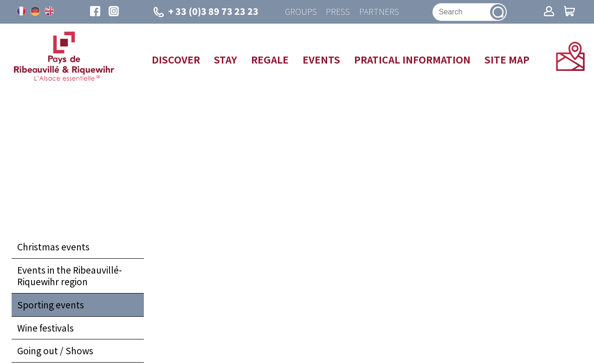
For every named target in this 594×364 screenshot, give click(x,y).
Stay (226, 59)
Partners (379, 12)
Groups (300, 12)
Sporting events (51, 305)
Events (321, 59)
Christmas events (53, 247)
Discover (176, 59)
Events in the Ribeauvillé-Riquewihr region (70, 276)
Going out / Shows (55, 351)
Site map (507, 59)
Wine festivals (45, 328)
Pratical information (412, 59)
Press (338, 12)
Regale (270, 59)
